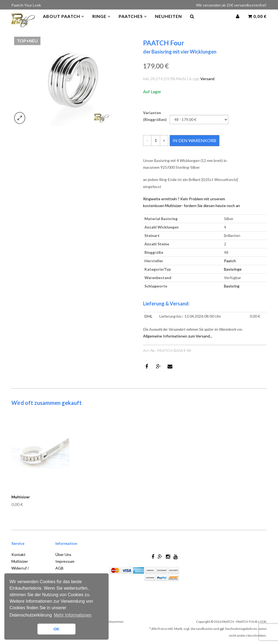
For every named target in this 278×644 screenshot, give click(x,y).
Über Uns (63, 554)
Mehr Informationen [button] (73, 615)
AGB (59, 568)
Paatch (230, 261)
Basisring (232, 286)
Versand (207, 79)
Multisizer (173, 206)
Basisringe (233, 269)
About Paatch (64, 22)
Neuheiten (168, 22)
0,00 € (257, 22)
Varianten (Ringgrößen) (155, 116)
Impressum (65, 561)
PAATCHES (133, 22)
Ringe (101, 22)
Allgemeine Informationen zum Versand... (178, 336)
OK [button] (56, 629)
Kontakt (18, 554)
